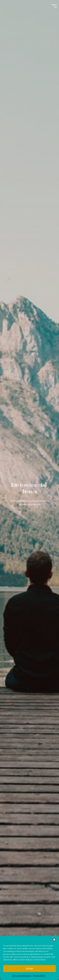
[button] (54, 946)
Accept (30, 975)
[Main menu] (54, 6)
